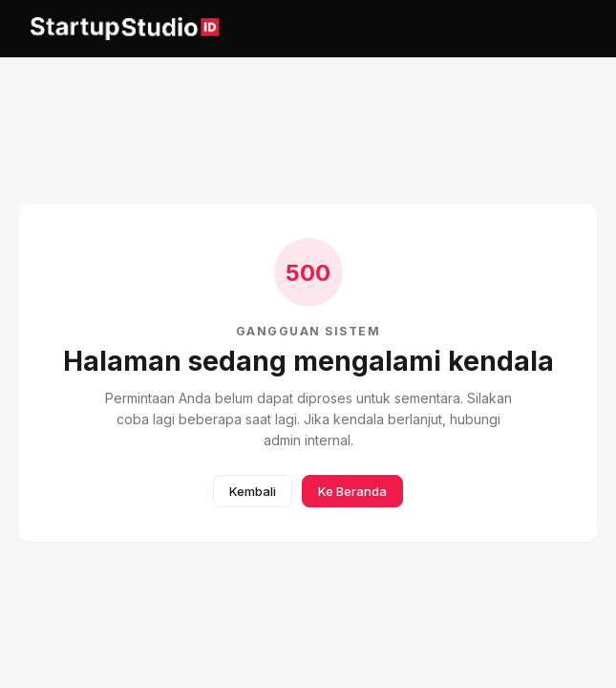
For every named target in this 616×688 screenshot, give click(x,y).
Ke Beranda (352, 491)
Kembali (253, 491)
